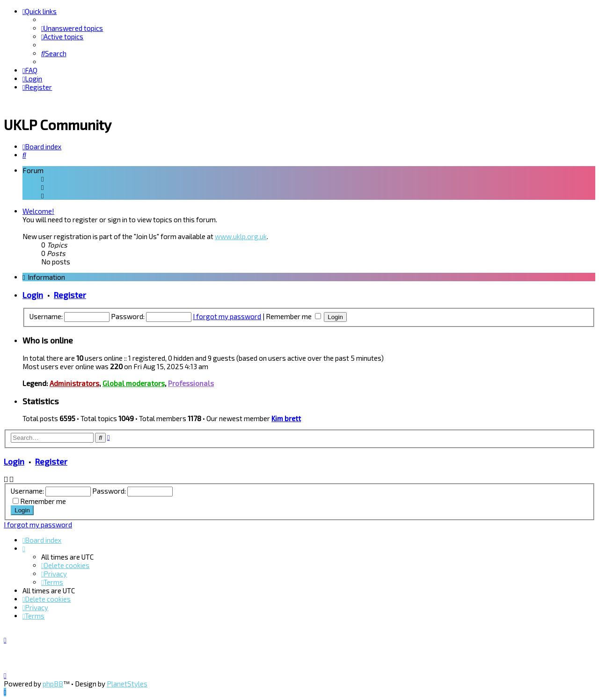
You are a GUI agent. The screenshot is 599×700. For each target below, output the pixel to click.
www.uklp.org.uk (241, 235)
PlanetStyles (127, 684)
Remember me (293, 314)
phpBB (53, 684)
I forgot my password (227, 314)
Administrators (74, 382)
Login (33, 293)
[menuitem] (72, 28)
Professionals (191, 382)
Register (70, 293)
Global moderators (134, 382)
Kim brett (286, 417)
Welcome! (38, 210)
